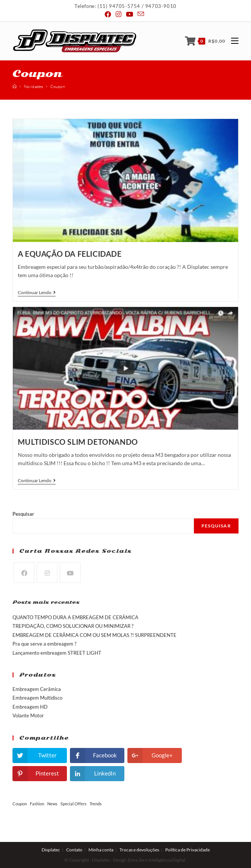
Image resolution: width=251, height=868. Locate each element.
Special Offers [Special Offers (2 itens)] (74, 804)
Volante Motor (28, 715)
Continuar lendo (37, 293)
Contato (74, 850)
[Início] (15, 86)
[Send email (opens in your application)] (141, 14)
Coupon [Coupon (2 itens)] (20, 804)
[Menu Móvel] (232, 41)
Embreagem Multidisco (37, 698)
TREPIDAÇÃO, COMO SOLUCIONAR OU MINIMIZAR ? (73, 626)
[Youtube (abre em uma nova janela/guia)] (129, 14)
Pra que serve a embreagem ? (44, 644)
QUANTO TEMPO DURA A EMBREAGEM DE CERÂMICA (75, 617)
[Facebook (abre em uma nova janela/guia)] (109, 14)
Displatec (51, 850)
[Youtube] (70, 573)
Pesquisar (23, 514)
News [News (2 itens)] (52, 804)
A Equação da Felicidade (70, 254)
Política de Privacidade (187, 850)
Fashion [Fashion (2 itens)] (37, 804)
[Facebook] (24, 573)
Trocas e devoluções (139, 850)
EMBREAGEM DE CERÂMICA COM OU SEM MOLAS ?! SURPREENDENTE (95, 635)
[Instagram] (47, 573)
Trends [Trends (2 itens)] (96, 804)
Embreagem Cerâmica (37, 689)
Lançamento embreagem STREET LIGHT (57, 653)
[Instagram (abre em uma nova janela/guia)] (119, 14)
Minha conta (101, 850)
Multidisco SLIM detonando (78, 442)
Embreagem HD (30, 707)
